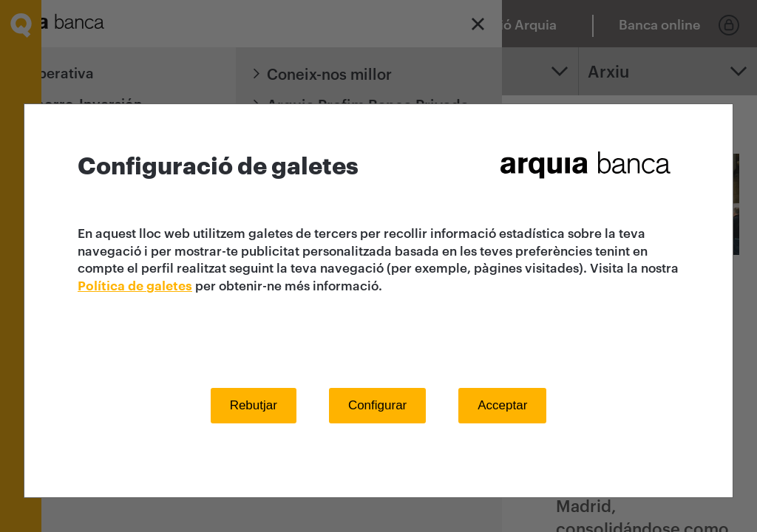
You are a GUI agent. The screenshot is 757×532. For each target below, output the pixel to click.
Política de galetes (135, 286)
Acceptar (502, 405)
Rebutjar (254, 405)
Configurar (377, 405)
